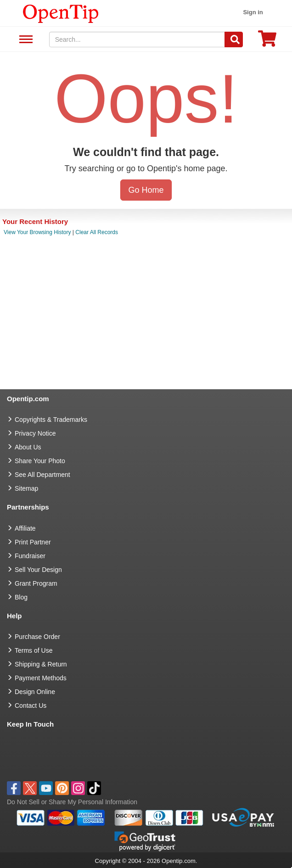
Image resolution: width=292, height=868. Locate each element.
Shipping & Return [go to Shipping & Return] (41, 664)
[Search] (234, 39)
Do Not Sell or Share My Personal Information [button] (72, 802)
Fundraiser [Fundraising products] (30, 556)
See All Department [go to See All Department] (42, 475)
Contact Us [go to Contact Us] (31, 706)
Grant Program (36, 583)
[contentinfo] (61, 13)
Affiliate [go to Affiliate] (25, 528)
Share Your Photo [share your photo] (40, 461)
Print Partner (33, 542)
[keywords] (137, 39)
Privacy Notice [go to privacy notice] (35, 433)
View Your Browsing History (37, 232)
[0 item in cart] (267, 42)
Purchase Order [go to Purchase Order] (37, 637)
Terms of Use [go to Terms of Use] (34, 650)
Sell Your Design (38, 570)
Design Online (35, 692)
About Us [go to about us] (28, 447)
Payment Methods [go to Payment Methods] (41, 678)
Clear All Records (97, 232)
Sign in (253, 12)
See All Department (25, 40)
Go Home (146, 190)
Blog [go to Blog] (21, 597)
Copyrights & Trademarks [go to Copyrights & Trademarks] (51, 420)
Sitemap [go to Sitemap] (26, 488)
